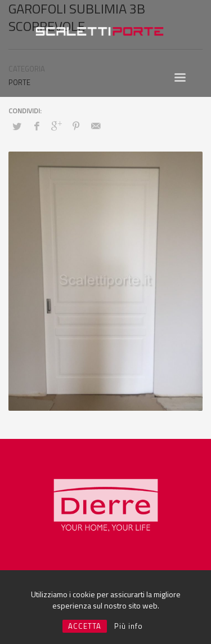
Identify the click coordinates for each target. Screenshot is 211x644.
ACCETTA (85, 626)
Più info (129, 626)
